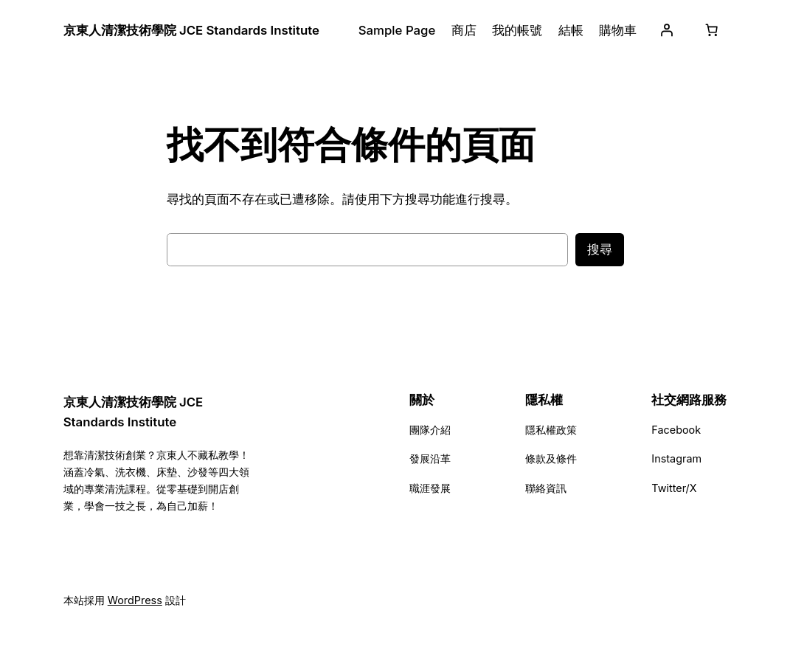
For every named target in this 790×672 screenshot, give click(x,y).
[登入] (666, 30)
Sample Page (397, 30)
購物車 (618, 30)
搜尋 (600, 249)
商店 (464, 30)
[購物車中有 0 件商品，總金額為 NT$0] (711, 30)
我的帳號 (517, 30)
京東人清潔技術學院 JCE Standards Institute (191, 30)
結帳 (571, 30)
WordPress (135, 600)
